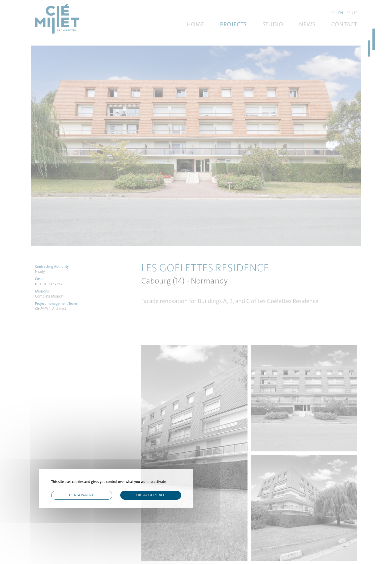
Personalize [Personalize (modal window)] (82, 495)
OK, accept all (151, 495)
